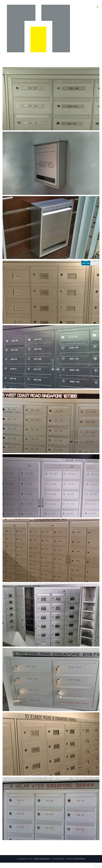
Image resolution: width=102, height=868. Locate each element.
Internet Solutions (80, 859)
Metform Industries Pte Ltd (42, 859)
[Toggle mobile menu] (98, 7)
